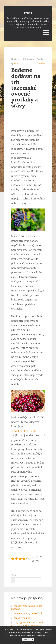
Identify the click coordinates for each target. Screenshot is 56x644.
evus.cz (17, 64)
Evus (28, 13)
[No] (52, 635)
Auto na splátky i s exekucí (28, 614)
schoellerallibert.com (24, 431)
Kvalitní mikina (22, 618)
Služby (42, 64)
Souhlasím (28, 639)
